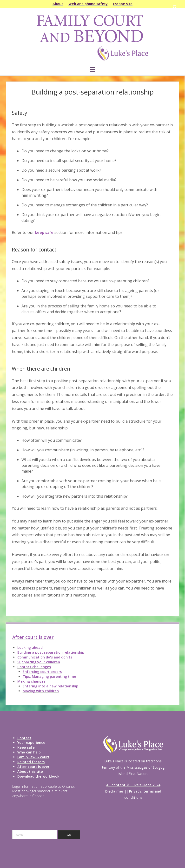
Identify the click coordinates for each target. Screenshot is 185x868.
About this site (30, 771)
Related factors (31, 762)
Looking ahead (30, 648)
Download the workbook (38, 776)
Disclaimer (114, 791)
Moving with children (41, 691)
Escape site (123, 4)
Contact (24, 738)
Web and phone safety (88, 4)
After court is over (33, 637)
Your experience (31, 743)
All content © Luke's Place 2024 (133, 785)
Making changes (31, 681)
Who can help (29, 752)
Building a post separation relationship (51, 652)
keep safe (44, 232)
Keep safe (26, 747)
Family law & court (33, 757)
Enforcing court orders (42, 672)
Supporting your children (39, 662)
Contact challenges (34, 667)
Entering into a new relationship (50, 686)
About (58, 4)
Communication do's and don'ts (45, 657)
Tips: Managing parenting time (49, 676)
